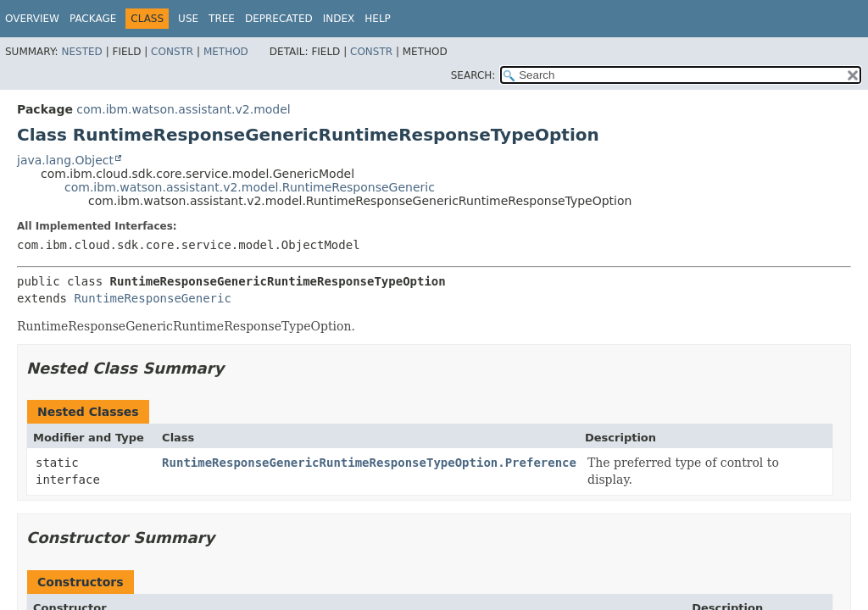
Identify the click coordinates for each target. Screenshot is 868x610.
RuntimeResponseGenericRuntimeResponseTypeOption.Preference (369, 463)
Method (226, 52)
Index (339, 19)
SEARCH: (473, 75)
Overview (32, 19)
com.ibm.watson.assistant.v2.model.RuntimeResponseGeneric (250, 187)
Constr (172, 52)
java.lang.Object (65, 160)
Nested (81, 52)
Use (188, 19)
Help (378, 19)
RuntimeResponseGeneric (152, 298)
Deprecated (279, 19)
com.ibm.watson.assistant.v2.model (183, 109)
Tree (222, 19)
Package (93, 19)
